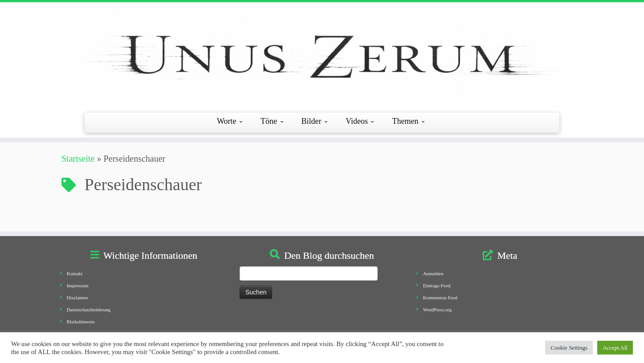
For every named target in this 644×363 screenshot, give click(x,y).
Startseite (78, 159)
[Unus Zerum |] (322, 56)
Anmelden (433, 273)
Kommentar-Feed (440, 298)
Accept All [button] (615, 348)
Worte (230, 121)
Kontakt (75, 273)
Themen (408, 121)
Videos (360, 121)
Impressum (78, 286)
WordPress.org (438, 310)
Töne (272, 121)
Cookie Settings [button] (569, 348)
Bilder (315, 121)
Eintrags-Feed (437, 286)
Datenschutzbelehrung (89, 310)
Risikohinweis (81, 322)
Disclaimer (77, 298)
